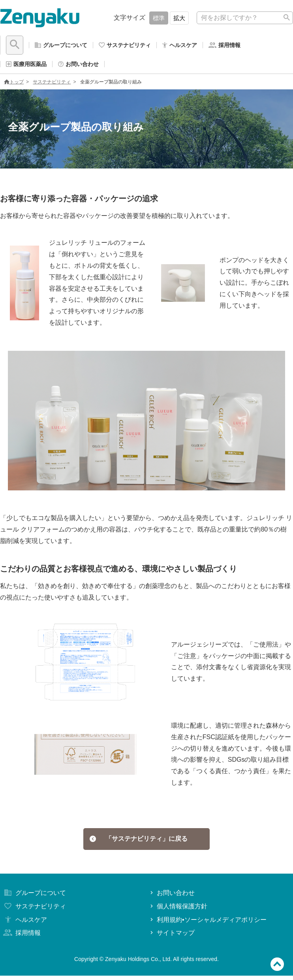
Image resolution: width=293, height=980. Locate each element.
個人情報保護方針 (178, 911)
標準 (159, 18)
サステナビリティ (52, 85)
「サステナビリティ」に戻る (139, 843)
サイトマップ (172, 937)
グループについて (34, 897)
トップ (14, 85)
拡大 (179, 18)
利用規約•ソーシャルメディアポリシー (208, 924)
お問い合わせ (172, 897)
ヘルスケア (24, 924)
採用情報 (21, 937)
